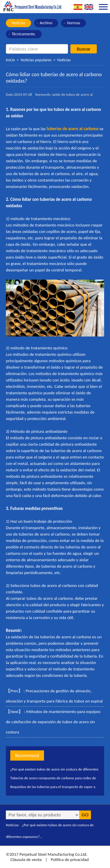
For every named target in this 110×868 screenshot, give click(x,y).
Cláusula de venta (26, 860)
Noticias (18, 23)
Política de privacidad (70, 860)
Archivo (46, 23)
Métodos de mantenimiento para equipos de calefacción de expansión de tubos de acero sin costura (53, 722)
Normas (73, 23)
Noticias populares (36, 60)
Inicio (10, 60)
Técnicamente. (24, 34)
